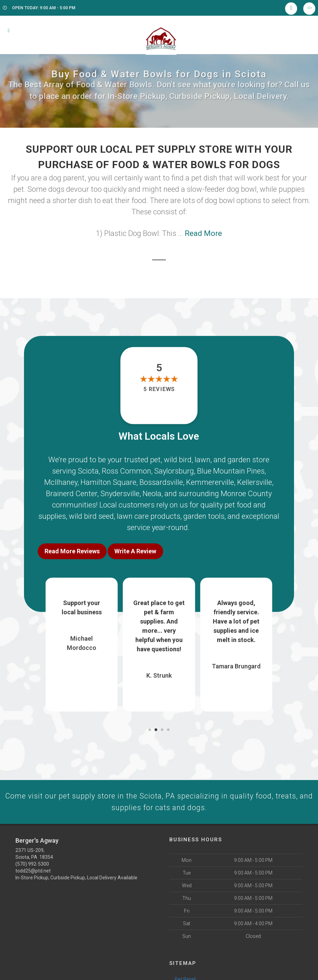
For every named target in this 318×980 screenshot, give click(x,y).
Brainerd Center (72, 494)
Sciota (88, 471)
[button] (150, 728)
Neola (152, 494)
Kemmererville (210, 482)
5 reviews (159, 389)
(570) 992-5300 (32, 863)
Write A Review (135, 551)
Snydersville (120, 494)
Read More (203, 233)
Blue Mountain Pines (231, 471)
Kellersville (255, 482)
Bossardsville (161, 482)
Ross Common (126, 471)
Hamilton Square (108, 482)
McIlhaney (61, 482)
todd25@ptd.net (33, 870)
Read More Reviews (72, 551)
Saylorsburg (174, 471)
